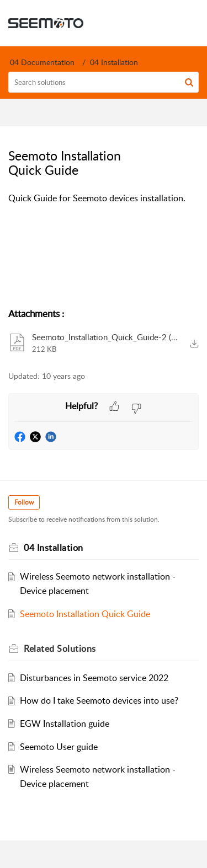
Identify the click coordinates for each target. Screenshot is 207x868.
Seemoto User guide (59, 747)
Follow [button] (24, 502)
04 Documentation (42, 62)
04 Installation (114, 62)
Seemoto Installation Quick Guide (85, 614)
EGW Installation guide (65, 724)
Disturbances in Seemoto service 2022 (94, 678)
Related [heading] (60, 649)
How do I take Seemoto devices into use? (99, 700)
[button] (189, 82)
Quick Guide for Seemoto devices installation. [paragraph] (97, 198)
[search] (104, 82)
